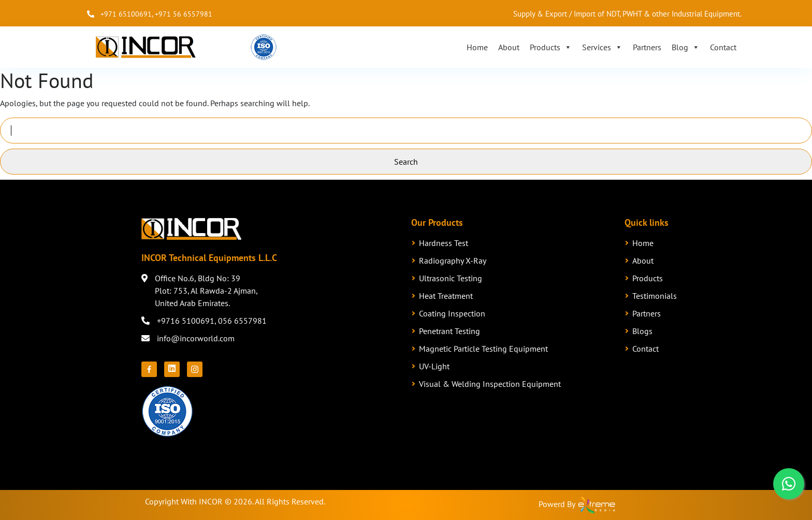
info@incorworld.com (196, 338)
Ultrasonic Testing (451, 278)
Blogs (642, 331)
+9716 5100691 (186, 321)
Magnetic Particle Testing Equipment (483, 349)
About (509, 47)
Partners (647, 47)
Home (477, 47)
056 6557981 (242, 321)
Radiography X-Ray (453, 261)
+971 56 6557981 (184, 14)
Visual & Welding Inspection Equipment (490, 384)
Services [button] (602, 47)
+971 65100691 (126, 14)
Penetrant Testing (450, 331)
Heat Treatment (446, 296)
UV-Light (434, 366)
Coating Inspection (452, 313)
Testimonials (655, 296)
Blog (686, 47)
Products (551, 47)
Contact (723, 47)
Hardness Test (444, 243)
